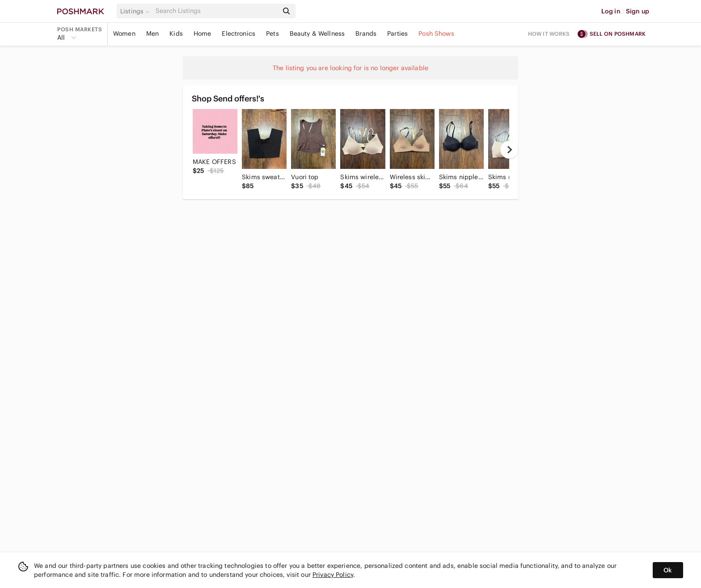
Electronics (239, 34)
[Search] (216, 11)
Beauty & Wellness (317, 34)
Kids (176, 34)
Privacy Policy (333, 575)
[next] (509, 150)
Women (124, 34)
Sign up (638, 11)
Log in (611, 11)
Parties (397, 34)
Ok (668, 570)
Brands (366, 34)
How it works (549, 34)
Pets (272, 34)
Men (152, 34)
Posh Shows (436, 34)
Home (203, 34)
